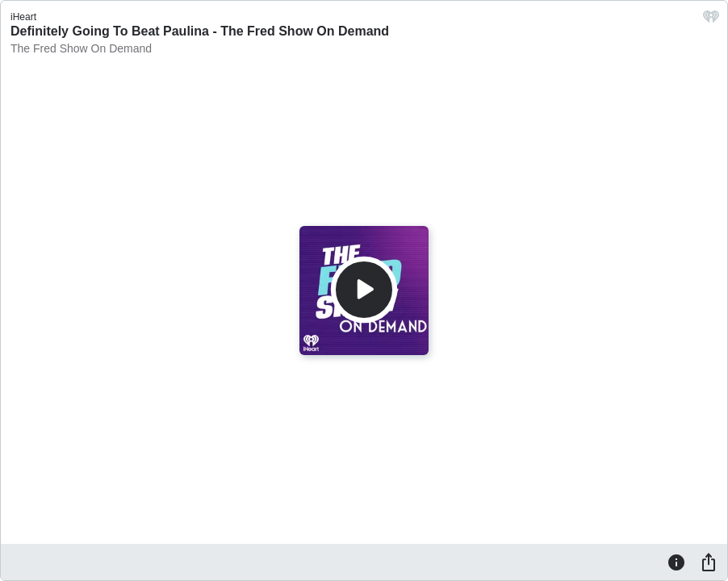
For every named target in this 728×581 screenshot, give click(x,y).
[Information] (676, 562)
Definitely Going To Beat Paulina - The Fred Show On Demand (200, 31)
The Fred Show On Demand (81, 48)
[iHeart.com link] (711, 21)
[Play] (364, 290)
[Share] (709, 562)
